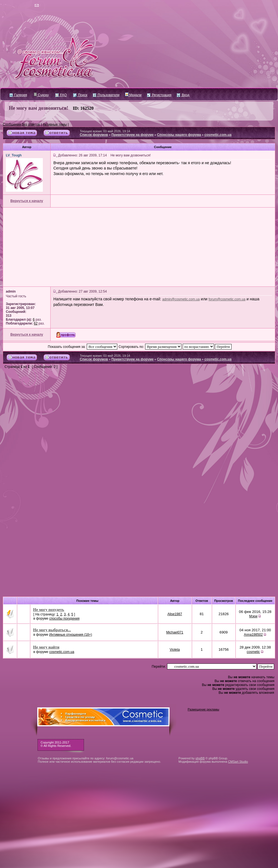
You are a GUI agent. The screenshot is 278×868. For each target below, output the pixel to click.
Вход (183, 95)
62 (36, 323)
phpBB (200, 758)
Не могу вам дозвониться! (39, 108)
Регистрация (159, 95)
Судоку (41, 95)
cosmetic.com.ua (218, 135)
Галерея (18, 95)
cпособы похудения (64, 618)
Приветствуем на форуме (133, 135)
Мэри (253, 616)
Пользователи (106, 95)
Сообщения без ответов (21, 124)
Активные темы (55, 124)
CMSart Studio (238, 762)
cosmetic (253, 652)
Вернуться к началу (27, 201)
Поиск (80, 95)
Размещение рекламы (203, 709)
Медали (133, 95)
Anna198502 (253, 635)
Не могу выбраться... (52, 630)
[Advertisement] (139, 247)
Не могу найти (46, 647)
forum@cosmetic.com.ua (227, 299)
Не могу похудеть (49, 610)
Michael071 (175, 632)
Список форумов (94, 135)
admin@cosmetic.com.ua (181, 299)
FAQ (61, 95)
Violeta (175, 650)
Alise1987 (175, 614)
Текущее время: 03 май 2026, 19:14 (105, 131)
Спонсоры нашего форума (179, 135)
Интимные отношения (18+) (71, 635)
